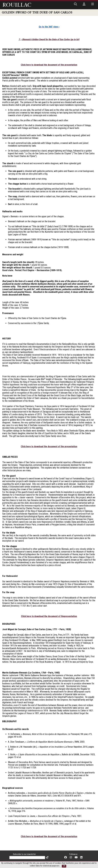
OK (64, 866)
